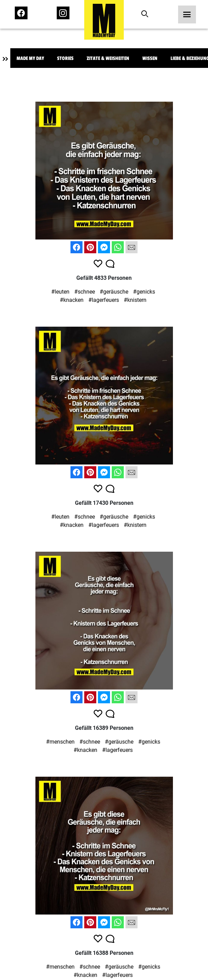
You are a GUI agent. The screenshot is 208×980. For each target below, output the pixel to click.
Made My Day (30, 58)
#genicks (144, 292)
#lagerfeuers (104, 300)
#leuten (60, 292)
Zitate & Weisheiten (108, 58)
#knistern (135, 300)
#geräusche (114, 292)
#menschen (60, 742)
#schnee (85, 292)
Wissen (150, 58)
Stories (65, 58)
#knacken (72, 300)
